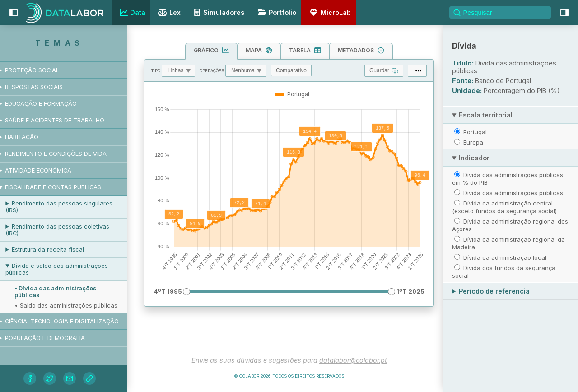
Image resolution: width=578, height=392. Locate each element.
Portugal (475, 132)
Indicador (474, 158)
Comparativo (291, 70)
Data (131, 13)
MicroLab (329, 12)
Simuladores (218, 12)
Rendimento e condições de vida (64, 154)
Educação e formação (49, 104)
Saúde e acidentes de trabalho (63, 120)
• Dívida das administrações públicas (63, 292)
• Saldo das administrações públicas (74, 306)
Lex (168, 13)
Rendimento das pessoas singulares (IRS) (67, 207)
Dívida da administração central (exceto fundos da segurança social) (504, 207)
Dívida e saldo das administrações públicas (65, 269)
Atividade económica (46, 170)
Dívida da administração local (505, 257)
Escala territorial (486, 115)
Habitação (30, 137)
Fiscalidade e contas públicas (61, 187)
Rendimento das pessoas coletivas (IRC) (65, 230)
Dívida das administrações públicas (513, 193)
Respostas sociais (42, 87)
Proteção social (40, 70)
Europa (473, 142)
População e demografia (53, 338)
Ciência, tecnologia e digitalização (70, 321)
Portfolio (275, 12)
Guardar (384, 71)
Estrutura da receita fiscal (56, 250)
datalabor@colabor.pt (353, 360)
